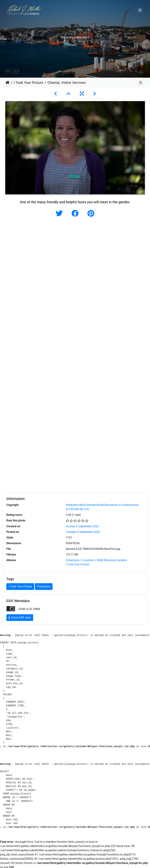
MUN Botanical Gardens (112, 560)
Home (7, 83)
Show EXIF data (20, 618)
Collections (73, 560)
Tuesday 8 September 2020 (83, 532)
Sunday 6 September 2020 (82, 526)
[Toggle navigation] (140, 10)
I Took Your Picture (28, 83)
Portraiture (44, 586)
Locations (88, 560)
